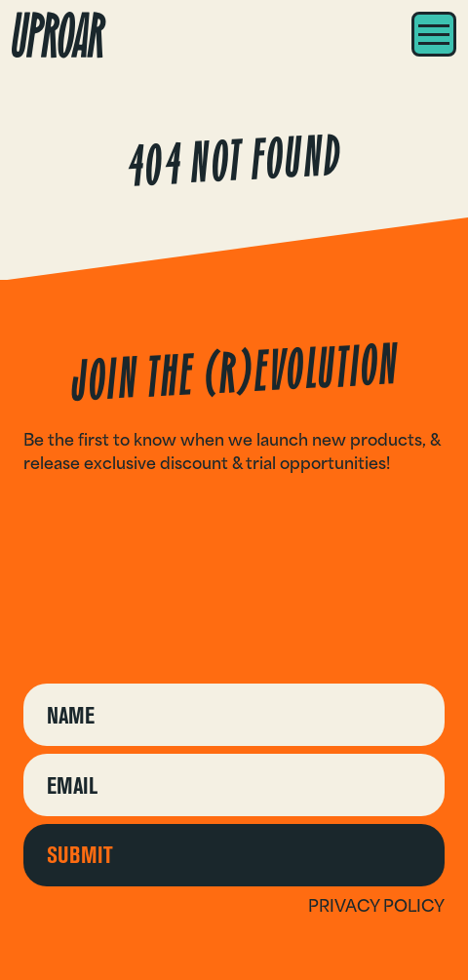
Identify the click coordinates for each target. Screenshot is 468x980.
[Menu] (434, 34)
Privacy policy (376, 906)
